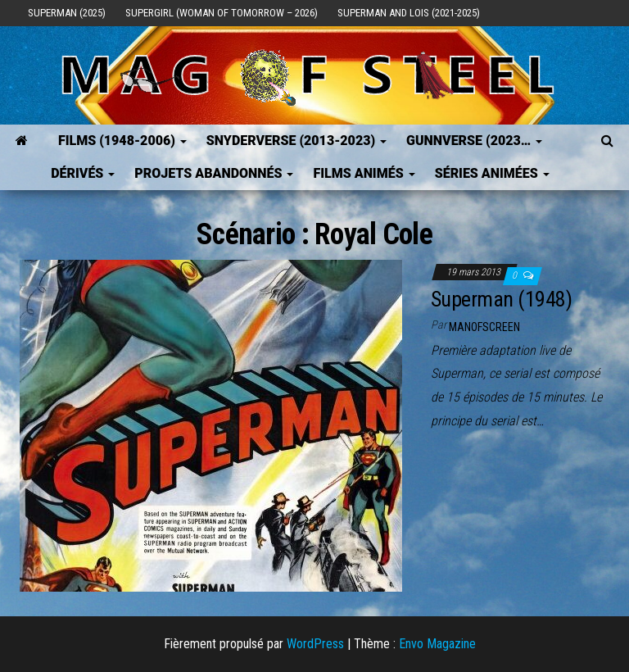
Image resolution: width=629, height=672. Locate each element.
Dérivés (83, 173)
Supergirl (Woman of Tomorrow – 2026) (222, 13)
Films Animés (364, 173)
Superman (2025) (67, 13)
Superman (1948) (501, 299)
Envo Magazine (437, 644)
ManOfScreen (484, 327)
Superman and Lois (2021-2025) (409, 13)
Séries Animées (492, 173)
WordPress (315, 644)
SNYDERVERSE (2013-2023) (296, 141)
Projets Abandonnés (214, 173)
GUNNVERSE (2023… (474, 141)
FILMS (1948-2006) (122, 141)
